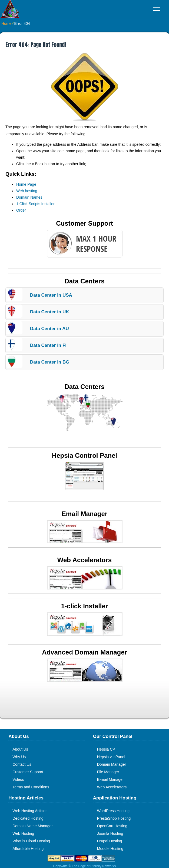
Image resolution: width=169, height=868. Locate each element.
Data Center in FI (48, 345)
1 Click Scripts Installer (35, 204)
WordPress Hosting (113, 811)
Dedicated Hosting (28, 818)
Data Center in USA (51, 295)
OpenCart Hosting (112, 826)
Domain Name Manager (33, 826)
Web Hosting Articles (30, 811)
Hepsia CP (106, 749)
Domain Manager (112, 764)
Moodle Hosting (110, 849)
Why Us (19, 757)
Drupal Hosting (110, 841)
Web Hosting (23, 833)
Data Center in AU (49, 329)
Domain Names (29, 197)
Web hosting (27, 191)
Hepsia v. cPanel (111, 757)
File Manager (108, 772)
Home (6, 23)
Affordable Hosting (28, 849)
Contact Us (22, 764)
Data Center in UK (50, 312)
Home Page (26, 184)
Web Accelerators (112, 787)
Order (21, 210)
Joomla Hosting (110, 833)
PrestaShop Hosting (114, 818)
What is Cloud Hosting (31, 841)
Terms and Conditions (31, 787)
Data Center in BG (50, 362)
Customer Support (28, 772)
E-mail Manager (110, 779)
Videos (18, 779)
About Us (20, 749)
